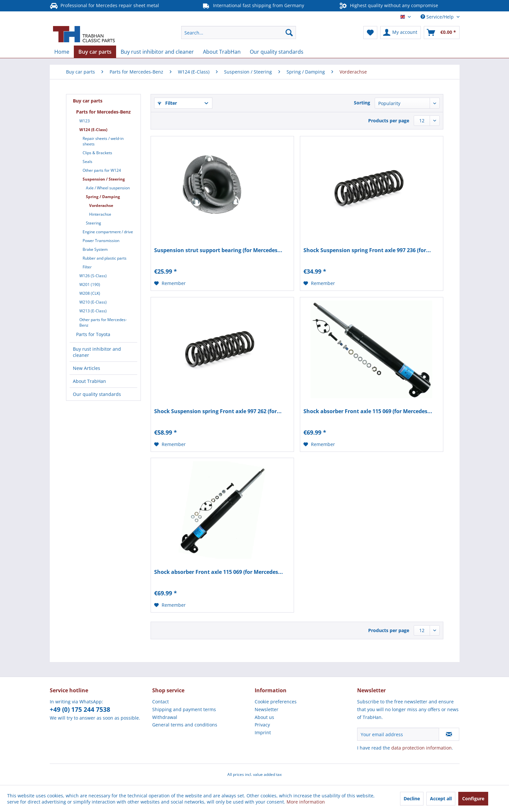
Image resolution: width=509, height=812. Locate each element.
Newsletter (267, 709)
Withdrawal (165, 717)
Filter (87, 267)
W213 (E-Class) (93, 311)
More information (306, 802)
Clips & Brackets (97, 153)
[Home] (62, 52)
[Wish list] (370, 33)
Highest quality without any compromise (389, 6)
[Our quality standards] (277, 52)
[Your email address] (398, 734)
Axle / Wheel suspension (108, 188)
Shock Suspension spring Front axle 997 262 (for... (218, 411)
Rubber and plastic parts (105, 258)
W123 (85, 121)
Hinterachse (100, 214)
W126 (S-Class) (93, 276)
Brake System (95, 249)
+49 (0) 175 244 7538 (80, 710)
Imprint (263, 732)
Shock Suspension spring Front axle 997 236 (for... (367, 250)
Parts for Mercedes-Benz (103, 112)
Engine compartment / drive (108, 232)
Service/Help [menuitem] (438, 17)
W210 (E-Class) (93, 302)
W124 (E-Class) (93, 130)
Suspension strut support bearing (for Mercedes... (218, 250)
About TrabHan (89, 381)
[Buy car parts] (95, 52)
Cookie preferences (276, 702)
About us (264, 717)
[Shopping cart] (442, 33)
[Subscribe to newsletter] (449, 734)
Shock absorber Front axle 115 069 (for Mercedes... (368, 411)
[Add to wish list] (170, 283)
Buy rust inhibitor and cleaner (97, 352)
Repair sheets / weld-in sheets (103, 141)
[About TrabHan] (222, 52)
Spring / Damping (103, 197)
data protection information (422, 748)
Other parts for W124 (102, 170)
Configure (473, 798)
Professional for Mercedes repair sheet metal (105, 6)
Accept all (441, 798)
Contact (161, 702)
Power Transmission (101, 241)
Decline (412, 798)
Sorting (362, 103)
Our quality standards (97, 394)
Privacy (262, 725)
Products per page (389, 121)
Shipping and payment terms (184, 709)
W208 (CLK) (90, 293)
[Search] (289, 33)
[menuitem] (239, 33)
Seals (87, 162)
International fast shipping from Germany (253, 6)
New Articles (87, 368)
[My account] (401, 33)
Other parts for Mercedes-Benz (103, 322)
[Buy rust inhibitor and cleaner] (157, 52)
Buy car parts (88, 101)
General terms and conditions (185, 725)
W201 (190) (90, 284)
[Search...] (239, 33)
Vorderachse (101, 205)
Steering (94, 223)
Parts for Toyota (93, 334)
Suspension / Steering (104, 179)
